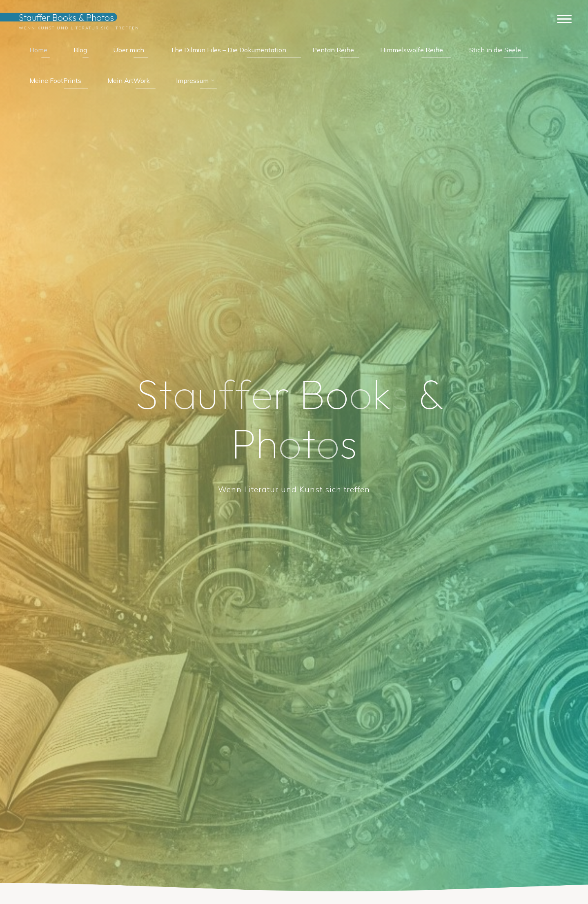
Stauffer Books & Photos (66, 17)
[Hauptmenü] (564, 19)
